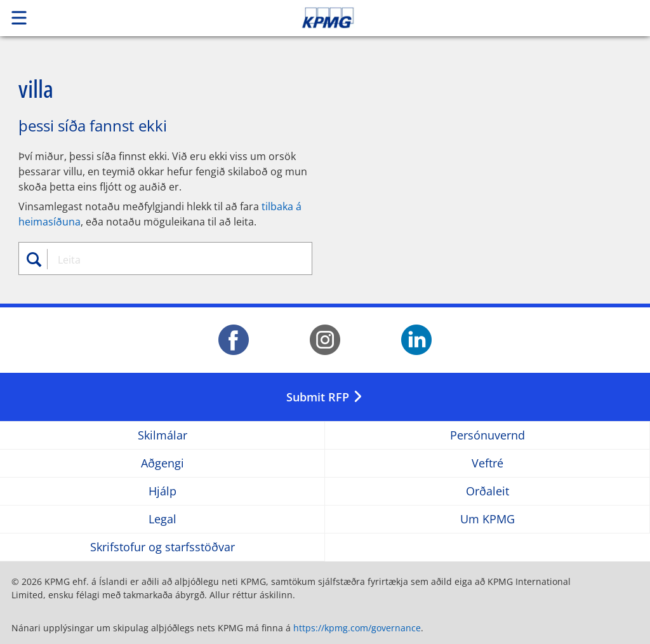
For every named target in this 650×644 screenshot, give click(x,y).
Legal (162, 519)
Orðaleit (487, 491)
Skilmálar (162, 435)
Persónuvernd (487, 435)
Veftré (487, 463)
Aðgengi (162, 463)
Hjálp (162, 491)
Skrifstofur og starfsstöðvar (162, 547)
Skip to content (456, 18)
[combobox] (172, 260)
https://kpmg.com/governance (357, 628)
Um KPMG (487, 519)
